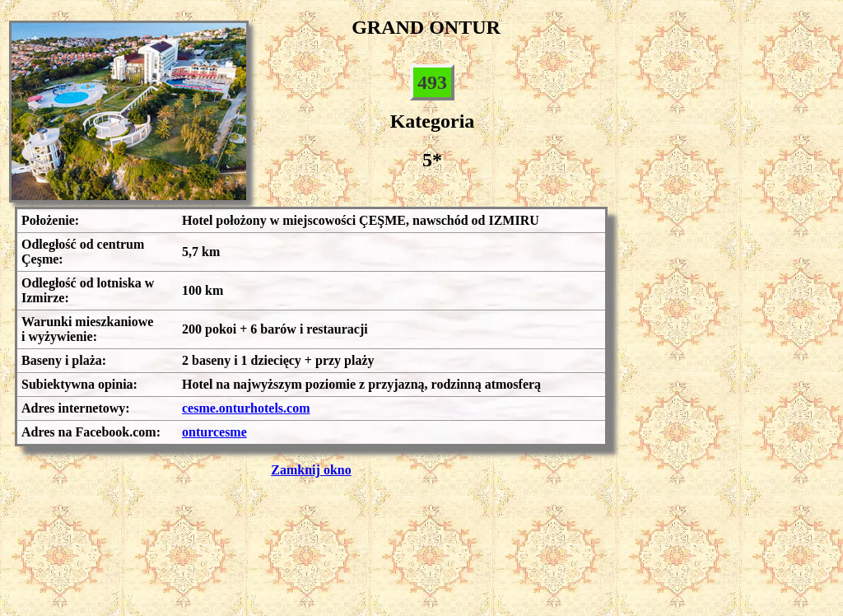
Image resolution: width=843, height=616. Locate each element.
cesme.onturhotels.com (246, 408)
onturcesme (214, 432)
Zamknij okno (311, 470)
